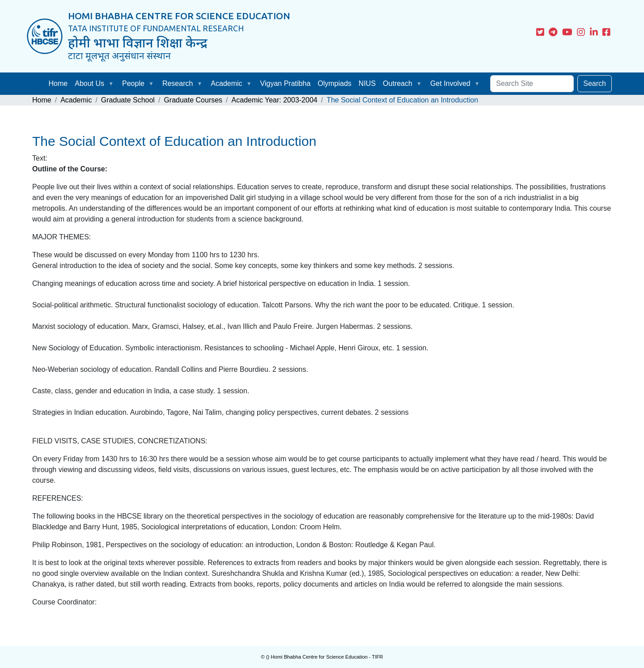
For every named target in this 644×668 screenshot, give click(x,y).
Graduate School (128, 100)
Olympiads (335, 83)
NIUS (367, 83)
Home (58, 83)
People (133, 83)
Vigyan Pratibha (286, 83)
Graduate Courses (193, 100)
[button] (113, 84)
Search (595, 83)
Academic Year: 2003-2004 (275, 100)
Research (178, 83)
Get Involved (450, 83)
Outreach (398, 83)
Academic (226, 83)
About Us (89, 83)
